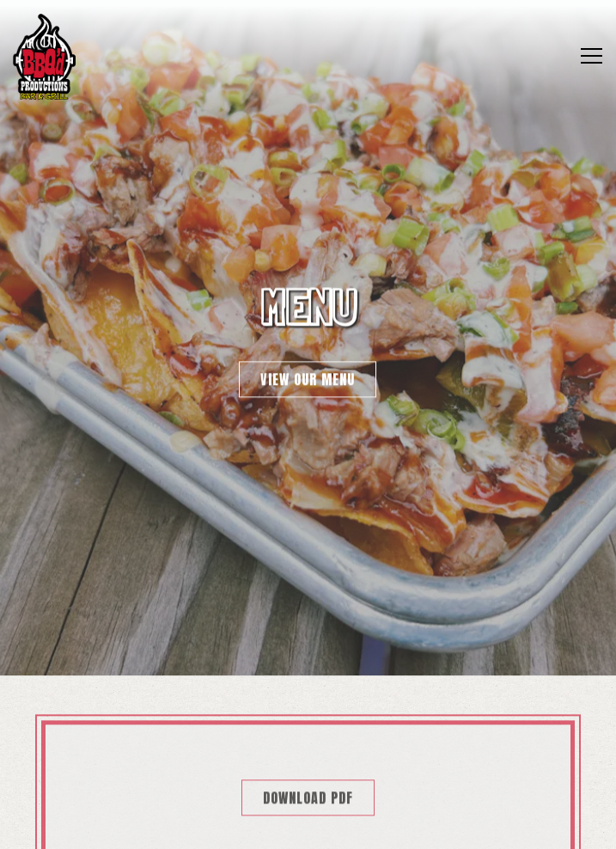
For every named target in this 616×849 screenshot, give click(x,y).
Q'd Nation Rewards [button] (308, 828)
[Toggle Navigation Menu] (592, 56)
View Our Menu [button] (308, 376)
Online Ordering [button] (308, 784)
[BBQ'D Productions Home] (44, 56)
